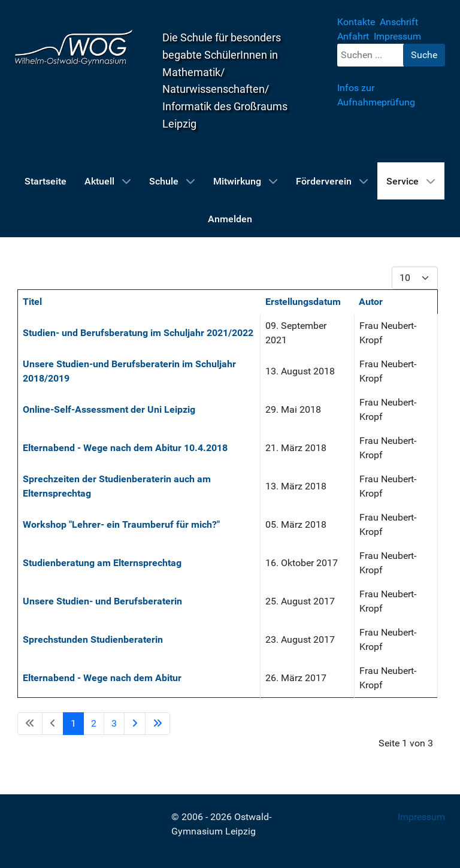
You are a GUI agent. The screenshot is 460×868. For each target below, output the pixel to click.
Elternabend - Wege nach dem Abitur (102, 678)
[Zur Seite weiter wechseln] (135, 724)
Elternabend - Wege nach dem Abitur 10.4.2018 (125, 448)
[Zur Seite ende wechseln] (158, 724)
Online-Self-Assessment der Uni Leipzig (109, 409)
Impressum (421, 817)
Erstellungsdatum (303, 302)
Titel (32, 302)
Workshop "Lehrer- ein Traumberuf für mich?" (121, 524)
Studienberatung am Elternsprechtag (102, 563)
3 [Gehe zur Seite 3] (114, 723)
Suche (424, 55)
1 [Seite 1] (73, 723)
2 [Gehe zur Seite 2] (94, 723)
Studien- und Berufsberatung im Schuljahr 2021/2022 (138, 333)
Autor (371, 302)
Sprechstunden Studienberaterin (93, 639)
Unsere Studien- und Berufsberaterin (102, 601)
